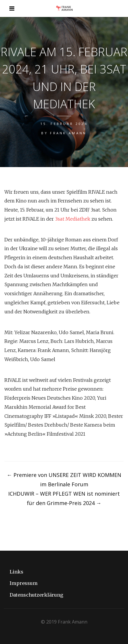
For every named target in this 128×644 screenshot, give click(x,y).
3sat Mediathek (73, 219)
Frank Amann (68, 133)
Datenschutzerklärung (37, 595)
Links (17, 572)
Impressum (24, 583)
